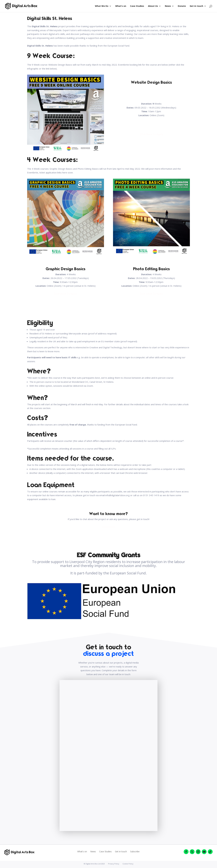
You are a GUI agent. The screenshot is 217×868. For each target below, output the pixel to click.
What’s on (121, 6)
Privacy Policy (114, 864)
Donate (182, 6)
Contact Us (109, 527)
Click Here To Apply (151, 134)
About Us (153, 6)
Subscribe (135, 852)
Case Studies (137, 6)
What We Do (102, 6)
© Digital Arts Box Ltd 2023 (94, 864)
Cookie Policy (128, 864)
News (168, 6)
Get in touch (196, 6)
